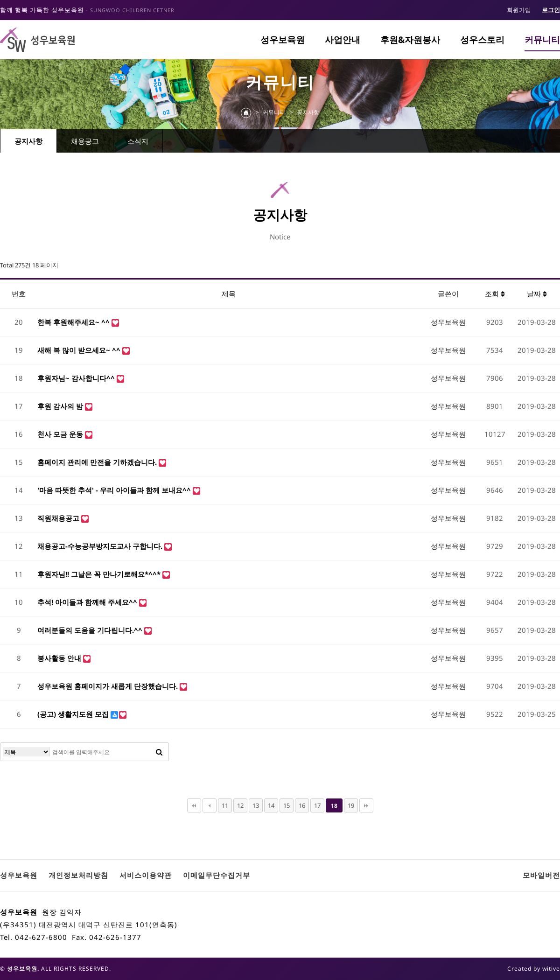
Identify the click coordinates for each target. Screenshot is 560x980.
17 (317, 805)
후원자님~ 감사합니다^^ (77, 378)
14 (271, 805)
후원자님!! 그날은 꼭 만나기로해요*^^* (100, 574)
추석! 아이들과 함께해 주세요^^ (88, 602)
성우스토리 (482, 40)
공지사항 (28, 141)
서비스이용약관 (146, 875)
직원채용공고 (59, 518)
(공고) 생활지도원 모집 (74, 714)
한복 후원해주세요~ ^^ (74, 322)
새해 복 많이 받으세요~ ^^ (80, 350)
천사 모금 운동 (61, 434)
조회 (495, 294)
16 (302, 805)
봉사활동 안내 (60, 658)
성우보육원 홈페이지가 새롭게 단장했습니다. (108, 686)
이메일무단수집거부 (217, 875)
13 (256, 805)
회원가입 (519, 10)
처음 (194, 805)
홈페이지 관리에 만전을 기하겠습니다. (98, 462)
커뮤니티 (542, 40)
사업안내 (343, 40)
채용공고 (85, 141)
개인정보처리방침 (78, 875)
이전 (210, 805)
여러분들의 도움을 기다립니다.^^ (91, 630)
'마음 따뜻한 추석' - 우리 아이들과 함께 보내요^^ (115, 490)
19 (351, 805)
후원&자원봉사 (410, 40)
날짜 (537, 294)
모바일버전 (541, 875)
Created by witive (534, 969)
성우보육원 (283, 40)
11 (225, 805)
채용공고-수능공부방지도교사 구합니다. (101, 546)
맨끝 (366, 805)
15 (287, 805)
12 (240, 805)
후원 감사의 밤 (61, 406)
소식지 (138, 141)
